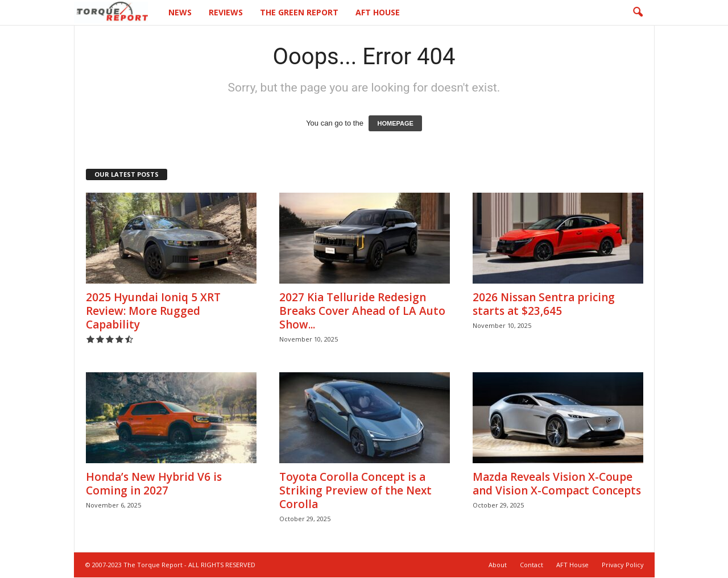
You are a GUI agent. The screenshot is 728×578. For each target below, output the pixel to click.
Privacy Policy (623, 565)
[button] (638, 13)
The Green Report (299, 12)
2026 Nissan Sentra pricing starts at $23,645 (544, 304)
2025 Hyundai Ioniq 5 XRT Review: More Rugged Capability (153, 311)
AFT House (378, 12)
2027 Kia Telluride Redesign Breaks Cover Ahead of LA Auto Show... (362, 311)
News (180, 12)
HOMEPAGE (395, 123)
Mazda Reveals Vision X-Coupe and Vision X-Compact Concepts (557, 484)
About (498, 565)
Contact (531, 565)
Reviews (226, 12)
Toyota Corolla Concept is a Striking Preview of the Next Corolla (355, 490)
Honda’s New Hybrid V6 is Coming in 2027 (154, 484)
